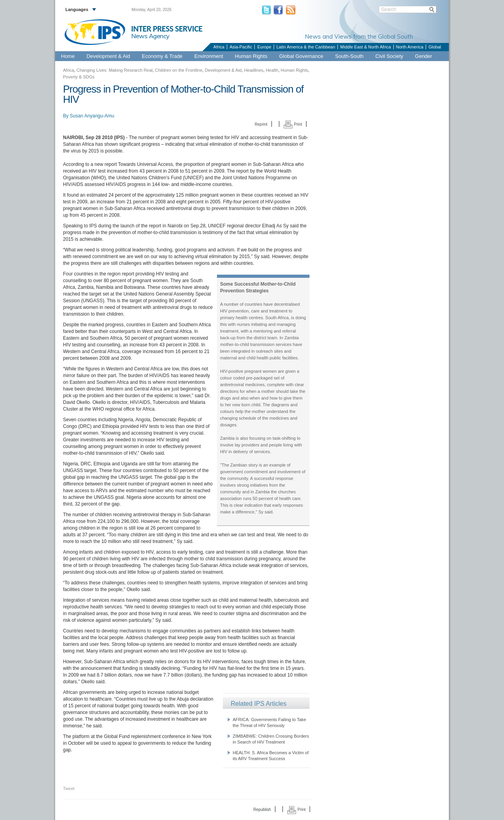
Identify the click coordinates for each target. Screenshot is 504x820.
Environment (209, 56)
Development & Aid (108, 56)
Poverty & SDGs (79, 77)
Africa (219, 47)
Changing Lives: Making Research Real (114, 70)
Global (435, 47)
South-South (349, 56)
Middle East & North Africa (365, 47)
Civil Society (389, 56)
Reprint (261, 124)
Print (293, 124)
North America (410, 47)
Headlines (254, 70)
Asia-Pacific (241, 47)
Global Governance (301, 56)
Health (272, 70)
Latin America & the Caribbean (306, 47)
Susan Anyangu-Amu (92, 116)
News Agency (150, 36)
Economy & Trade (162, 56)
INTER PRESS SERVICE (167, 29)
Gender (423, 56)
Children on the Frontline (179, 70)
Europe (264, 47)
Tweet (69, 788)
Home (68, 56)
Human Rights (251, 56)
